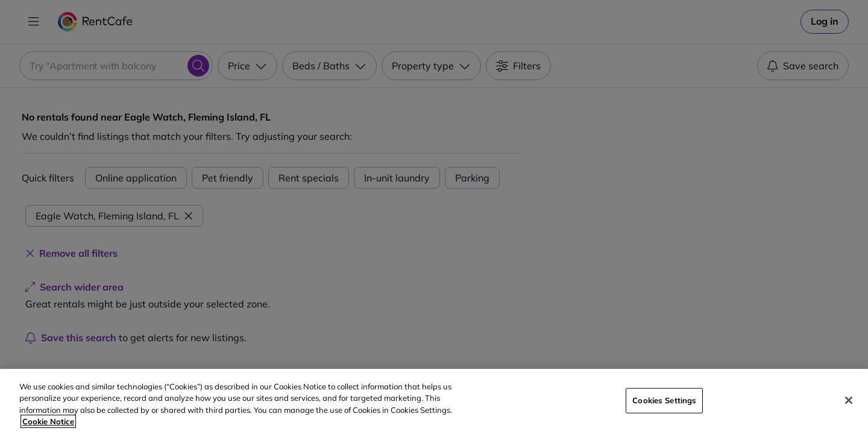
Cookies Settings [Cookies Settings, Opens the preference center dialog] (664, 400)
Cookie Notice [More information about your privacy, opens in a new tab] (48, 421)
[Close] (849, 400)
